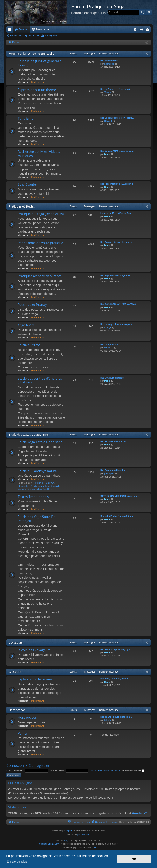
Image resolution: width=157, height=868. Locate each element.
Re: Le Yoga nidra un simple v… (118, 324)
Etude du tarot (29, 345)
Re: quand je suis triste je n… (116, 717)
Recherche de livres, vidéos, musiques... (39, 154)
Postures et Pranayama (36, 305)
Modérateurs (37, 82)
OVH (94, 848)
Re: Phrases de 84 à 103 (113, 441)
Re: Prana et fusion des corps (116, 242)
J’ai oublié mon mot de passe (105, 770)
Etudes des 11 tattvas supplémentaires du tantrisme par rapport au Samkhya (39, 486)
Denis (107, 154)
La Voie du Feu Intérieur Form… (117, 213)
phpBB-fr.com (84, 834)
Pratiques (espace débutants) (40, 276)
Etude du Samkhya (43, 483)
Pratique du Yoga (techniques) (41, 214)
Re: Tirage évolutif (110, 344)
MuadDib (109, 348)
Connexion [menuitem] (142, 30)
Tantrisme (25, 118)
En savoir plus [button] (17, 862)
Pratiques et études (22, 206)
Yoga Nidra (26, 325)
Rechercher (16, 35)
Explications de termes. (35, 679)
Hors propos (17, 710)
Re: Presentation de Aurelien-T (117, 184)
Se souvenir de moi (133, 770)
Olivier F (108, 121)
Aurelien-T (139, 813)
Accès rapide (10, 30)
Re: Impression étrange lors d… (117, 275)
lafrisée (108, 720)
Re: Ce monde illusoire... (114, 470)
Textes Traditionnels (33, 497)
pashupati (109, 64)
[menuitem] (135, 29)
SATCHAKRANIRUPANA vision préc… (121, 496)
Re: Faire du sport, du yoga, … (117, 649)
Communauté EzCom (49, 844)
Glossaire (15, 672)
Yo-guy (108, 92)
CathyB (108, 328)
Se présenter (28, 184)
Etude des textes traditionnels (29, 435)
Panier (23, 733)
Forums (23, 29)
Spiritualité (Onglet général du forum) (41, 63)
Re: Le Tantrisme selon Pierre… (117, 118)
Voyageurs (16, 642)
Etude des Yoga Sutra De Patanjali (37, 519)
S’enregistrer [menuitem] (148, 30)
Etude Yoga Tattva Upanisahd (40, 442)
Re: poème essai (109, 60)
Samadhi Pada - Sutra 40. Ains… (118, 516)
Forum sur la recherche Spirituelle (31, 54)
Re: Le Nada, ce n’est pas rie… (117, 89)
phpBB (69, 831)
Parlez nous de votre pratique (40, 243)
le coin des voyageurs (34, 650)
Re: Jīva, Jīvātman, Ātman (114, 679)
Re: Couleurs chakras (112, 378)
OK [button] (134, 859)
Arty (66, 841)
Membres (41, 29)
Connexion (33, 35)
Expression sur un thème (37, 90)
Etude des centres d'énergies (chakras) (40, 380)
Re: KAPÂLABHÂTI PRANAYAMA (118, 304)
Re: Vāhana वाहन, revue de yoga (117, 151)
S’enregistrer (51, 35)
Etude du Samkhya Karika (37, 471)
